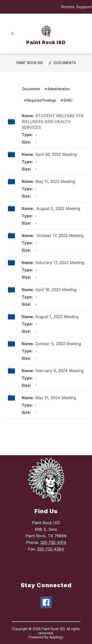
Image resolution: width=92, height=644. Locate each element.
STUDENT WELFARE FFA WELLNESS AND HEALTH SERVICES (53, 122)
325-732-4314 (53, 542)
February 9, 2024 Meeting (59, 371)
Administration (59, 89)
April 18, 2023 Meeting (56, 290)
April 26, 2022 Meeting (56, 154)
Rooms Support (77, 7)
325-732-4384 (50, 549)
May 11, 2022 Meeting (55, 181)
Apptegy (56, 637)
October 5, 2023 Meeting (58, 344)
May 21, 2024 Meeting (56, 398)
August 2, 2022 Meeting (58, 208)
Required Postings (41, 100)
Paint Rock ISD (30, 63)
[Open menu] (13, 34)
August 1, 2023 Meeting (57, 317)
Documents (65, 63)
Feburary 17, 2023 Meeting (60, 263)
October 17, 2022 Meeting (59, 236)
